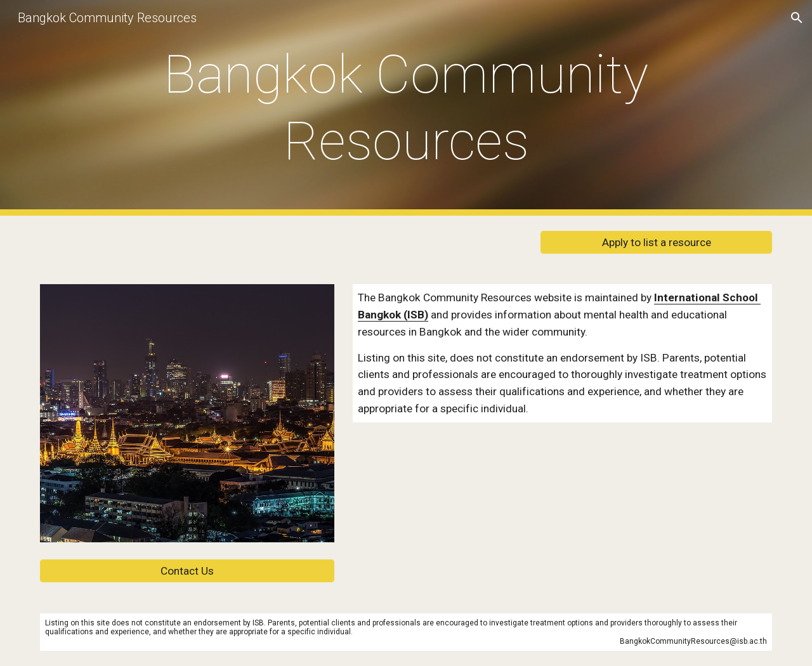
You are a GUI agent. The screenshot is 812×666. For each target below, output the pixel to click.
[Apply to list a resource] (656, 243)
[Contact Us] (187, 571)
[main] (406, 108)
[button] (797, 18)
